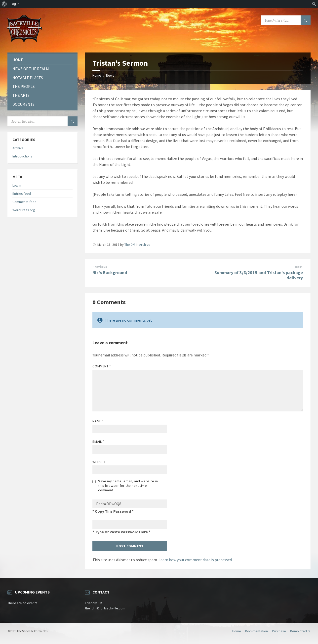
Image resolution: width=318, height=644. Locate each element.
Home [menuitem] (18, 60)
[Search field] (286, 20)
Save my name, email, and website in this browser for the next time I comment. (128, 486)
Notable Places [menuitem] (28, 78)
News (110, 75)
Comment (102, 366)
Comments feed (24, 202)
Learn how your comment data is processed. (196, 560)
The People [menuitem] (24, 86)
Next (299, 267)
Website (99, 462)
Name (98, 421)
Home (97, 75)
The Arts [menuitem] (21, 95)
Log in (17, 185)
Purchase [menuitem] (279, 631)
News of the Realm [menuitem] (31, 69)
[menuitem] (4, 4)
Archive (145, 245)
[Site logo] (25, 43)
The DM (130, 245)
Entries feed (22, 194)
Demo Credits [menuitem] (300, 631)
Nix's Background (110, 272)
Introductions (22, 156)
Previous (100, 267)
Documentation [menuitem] (257, 631)
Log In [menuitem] (15, 4)
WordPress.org (24, 210)
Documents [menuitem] (23, 104)
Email (98, 442)
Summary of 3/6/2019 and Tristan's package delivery (259, 275)
